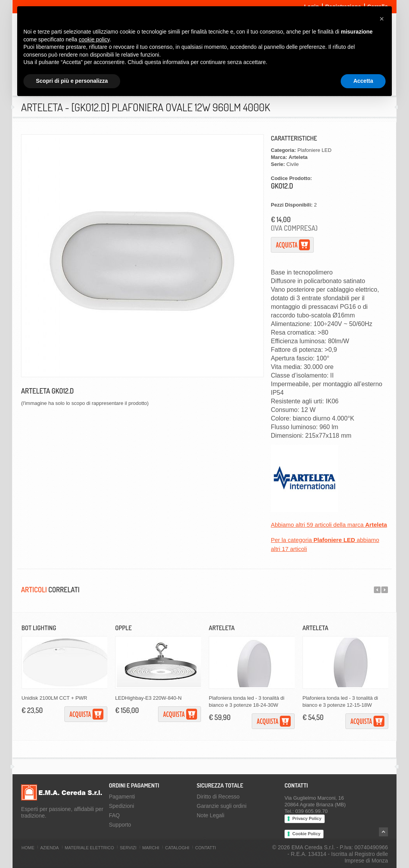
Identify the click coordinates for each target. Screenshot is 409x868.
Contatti (205, 848)
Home (28, 848)
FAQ (114, 815)
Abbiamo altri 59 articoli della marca (329, 525)
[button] (382, 19)
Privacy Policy (307, 818)
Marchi (151, 848)
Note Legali (211, 815)
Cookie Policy (306, 834)
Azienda (50, 848)
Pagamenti (122, 797)
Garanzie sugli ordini (222, 806)
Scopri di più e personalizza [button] (72, 81)
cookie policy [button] (94, 39)
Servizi (128, 848)
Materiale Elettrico (89, 848)
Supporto (120, 825)
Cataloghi (177, 848)
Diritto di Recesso (218, 797)
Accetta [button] (363, 81)
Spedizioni (122, 806)
